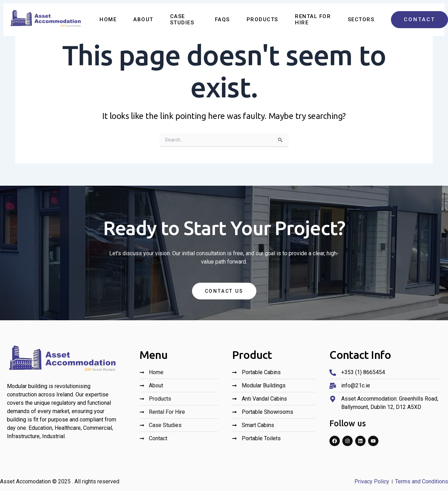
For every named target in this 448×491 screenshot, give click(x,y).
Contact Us (224, 291)
